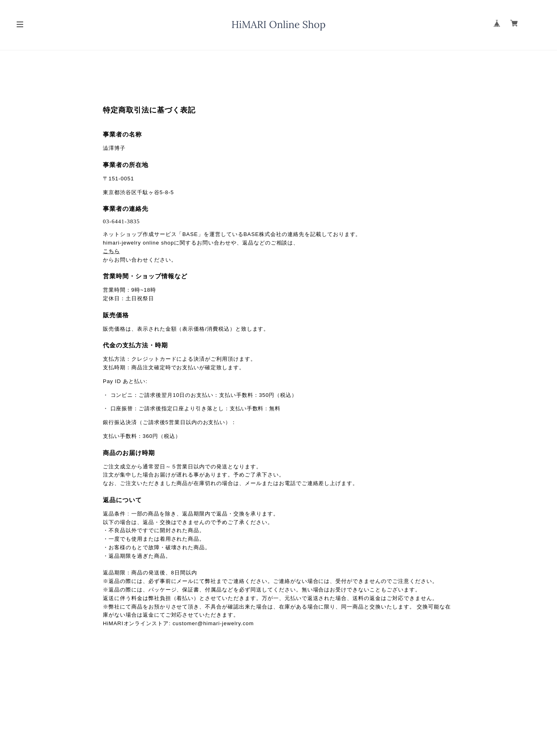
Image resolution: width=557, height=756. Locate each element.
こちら (111, 251)
